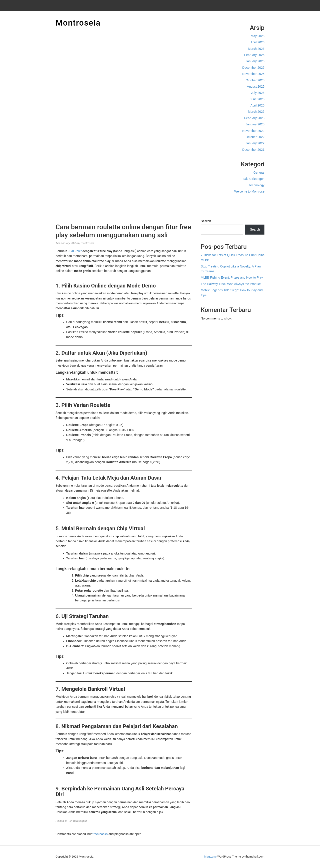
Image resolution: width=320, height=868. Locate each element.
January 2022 (255, 143)
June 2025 (257, 99)
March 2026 (256, 49)
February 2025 (254, 118)
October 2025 (255, 80)
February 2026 (254, 55)
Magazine (210, 857)
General (259, 173)
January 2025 (255, 124)
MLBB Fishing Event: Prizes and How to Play (232, 277)
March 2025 (256, 112)
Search (206, 221)
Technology (257, 185)
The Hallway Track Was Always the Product (231, 284)
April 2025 (257, 105)
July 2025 (258, 93)
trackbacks (100, 834)
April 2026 (257, 42)
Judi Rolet (75, 251)
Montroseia (78, 23)
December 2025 (253, 68)
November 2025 (253, 74)
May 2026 (258, 36)
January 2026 (255, 61)
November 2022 (253, 131)
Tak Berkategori (254, 179)
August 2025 (256, 86)
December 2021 (253, 150)
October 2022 (255, 137)
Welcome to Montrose (249, 191)
